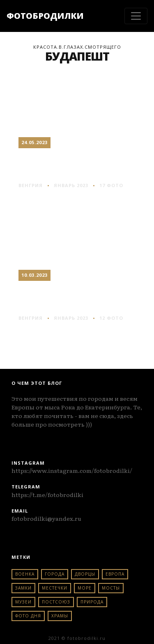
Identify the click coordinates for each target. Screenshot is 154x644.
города (55, 574)
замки (23, 588)
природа (92, 602)
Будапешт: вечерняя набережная (77, 297)
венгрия (31, 185)
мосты (111, 588)
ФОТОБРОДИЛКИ (45, 16)
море (85, 588)
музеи (23, 602)
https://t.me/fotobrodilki (47, 495)
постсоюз (56, 602)
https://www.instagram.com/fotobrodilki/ (72, 470)
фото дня (28, 616)
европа (115, 574)
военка (25, 574)
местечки (55, 588)
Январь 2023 (71, 185)
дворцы (85, 574)
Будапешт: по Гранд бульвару (77, 165)
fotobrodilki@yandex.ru (46, 518)
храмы (60, 616)
